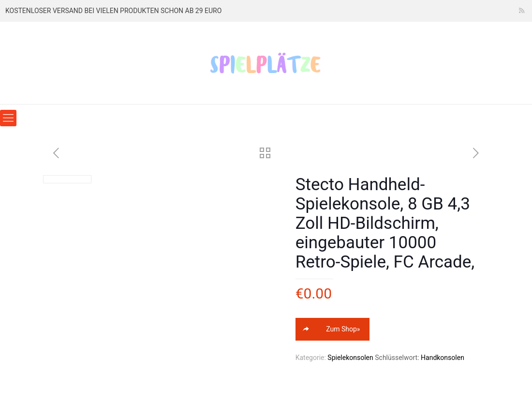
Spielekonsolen (350, 358)
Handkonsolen (443, 358)
